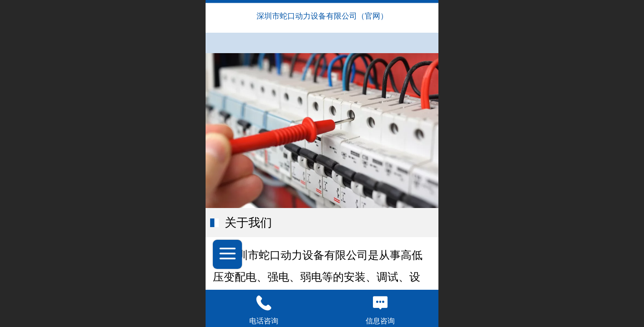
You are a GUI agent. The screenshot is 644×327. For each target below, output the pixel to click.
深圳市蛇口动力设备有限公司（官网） (322, 16)
